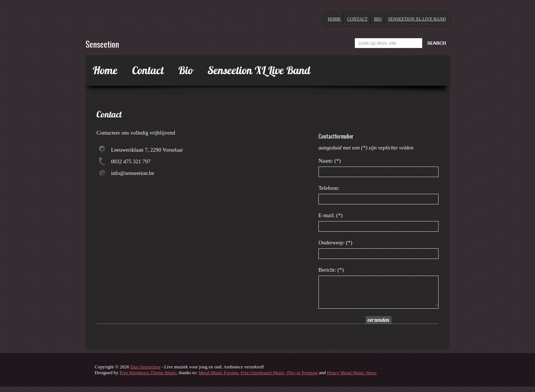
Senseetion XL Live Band (417, 19)
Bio (378, 19)
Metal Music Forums (219, 378)
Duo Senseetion (145, 372)
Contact (357, 19)
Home (334, 19)
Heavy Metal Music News (352, 378)
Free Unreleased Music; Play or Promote (279, 378)
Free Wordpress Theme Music (148, 378)
